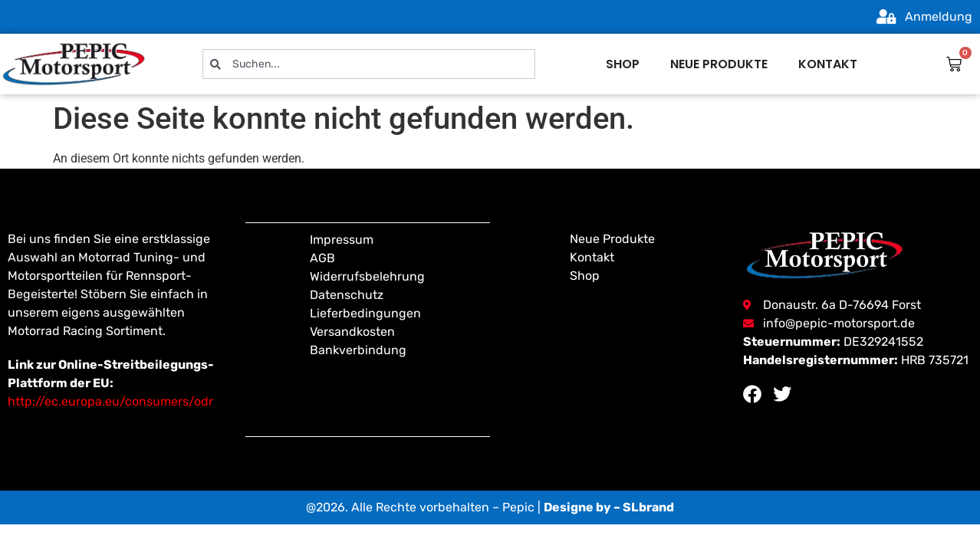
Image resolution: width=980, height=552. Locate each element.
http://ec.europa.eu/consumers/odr (110, 401)
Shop (623, 64)
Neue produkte (719, 64)
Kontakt (828, 64)
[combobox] (369, 64)
